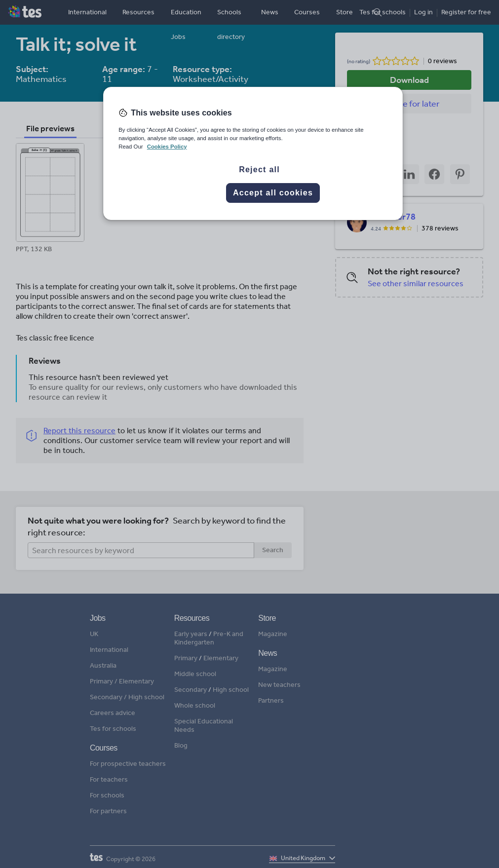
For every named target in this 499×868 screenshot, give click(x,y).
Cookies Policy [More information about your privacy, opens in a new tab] (167, 147)
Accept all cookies (273, 193)
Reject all (259, 170)
